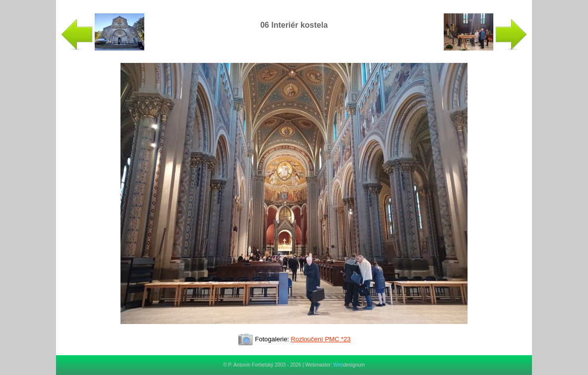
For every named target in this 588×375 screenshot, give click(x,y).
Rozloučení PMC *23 (321, 339)
